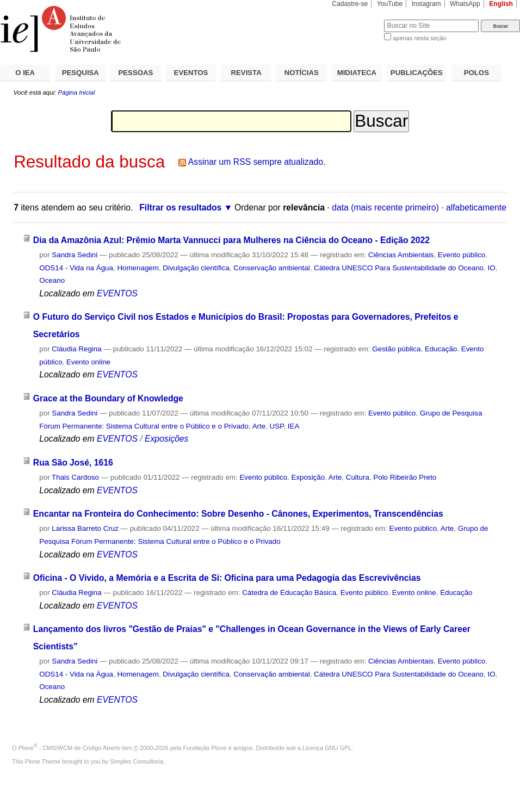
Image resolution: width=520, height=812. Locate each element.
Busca (358, 19)
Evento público (462, 255)
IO (491, 268)
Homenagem (138, 268)
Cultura (358, 477)
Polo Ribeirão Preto (405, 477)
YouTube (390, 4)
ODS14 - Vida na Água (76, 268)
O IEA (25, 73)
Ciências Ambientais (401, 255)
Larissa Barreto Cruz (85, 528)
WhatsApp (465, 4)
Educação (441, 349)
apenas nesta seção (419, 38)
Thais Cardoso (75, 477)
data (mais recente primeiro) (385, 207)
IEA (294, 426)
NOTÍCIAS (302, 73)
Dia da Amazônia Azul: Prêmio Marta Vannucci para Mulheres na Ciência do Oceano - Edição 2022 (231, 240)
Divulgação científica (196, 268)
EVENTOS (191, 73)
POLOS (476, 73)
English (501, 4)
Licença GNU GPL (327, 748)
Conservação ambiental (271, 268)
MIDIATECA (357, 73)
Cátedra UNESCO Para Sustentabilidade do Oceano (399, 268)
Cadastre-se (350, 4)
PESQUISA (81, 73)
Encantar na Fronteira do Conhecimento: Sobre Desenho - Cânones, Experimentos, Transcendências (238, 514)
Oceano (52, 280)
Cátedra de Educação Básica (289, 593)
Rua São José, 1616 (73, 463)
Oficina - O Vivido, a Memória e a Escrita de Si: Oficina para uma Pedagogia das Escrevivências (227, 578)
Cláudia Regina (76, 349)
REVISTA (246, 73)
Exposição (308, 477)
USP (277, 426)
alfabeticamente (476, 207)
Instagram (426, 4)
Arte (259, 426)
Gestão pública (396, 349)
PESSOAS (136, 73)
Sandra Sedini (75, 255)
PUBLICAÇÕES (417, 73)
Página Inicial (76, 92)
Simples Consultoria (137, 761)
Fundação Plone (205, 748)
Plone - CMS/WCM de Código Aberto (70, 748)
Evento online (88, 362)
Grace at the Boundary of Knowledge (108, 398)
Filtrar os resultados (180, 207)
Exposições (166, 439)
